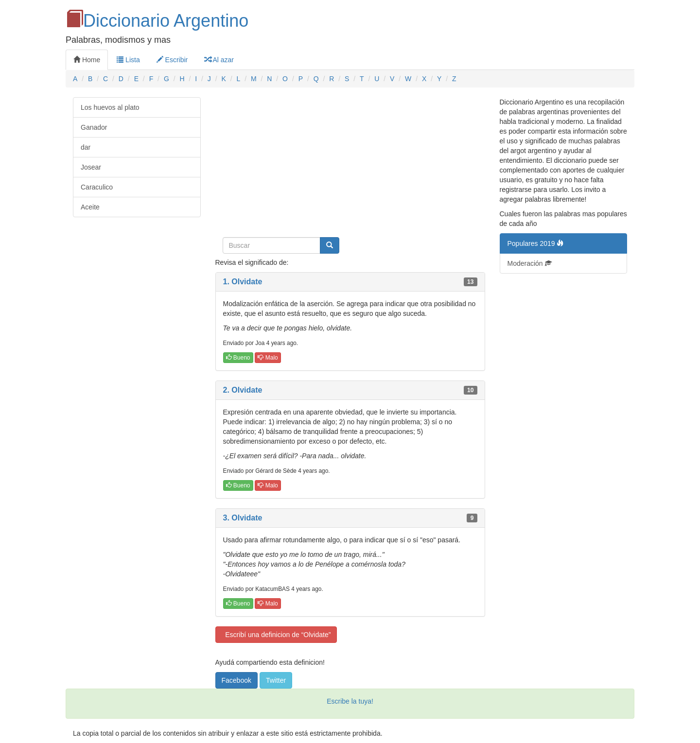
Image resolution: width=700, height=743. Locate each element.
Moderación (530, 263)
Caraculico (97, 187)
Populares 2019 (536, 243)
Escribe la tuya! (350, 701)
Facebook (236, 680)
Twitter (276, 680)
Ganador (94, 127)
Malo (268, 358)
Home (87, 60)
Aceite (90, 207)
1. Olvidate (243, 282)
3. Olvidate (243, 518)
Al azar (219, 60)
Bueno (238, 358)
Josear (91, 167)
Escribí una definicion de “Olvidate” (276, 635)
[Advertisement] (350, 165)
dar (86, 147)
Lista (128, 60)
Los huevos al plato (110, 107)
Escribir (172, 60)
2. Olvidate (243, 390)
